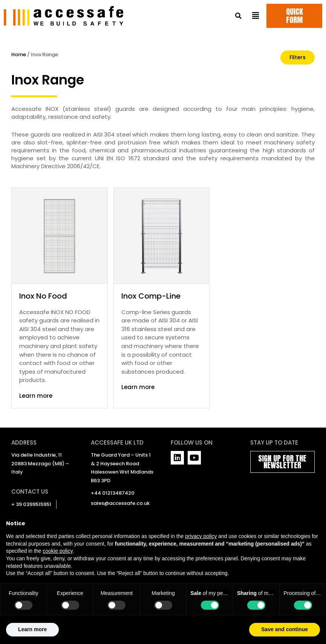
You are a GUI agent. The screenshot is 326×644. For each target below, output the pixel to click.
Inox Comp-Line (151, 296)
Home (19, 54)
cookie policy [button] (57, 569)
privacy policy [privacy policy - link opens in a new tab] (201, 554)
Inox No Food (43, 296)
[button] (238, 16)
